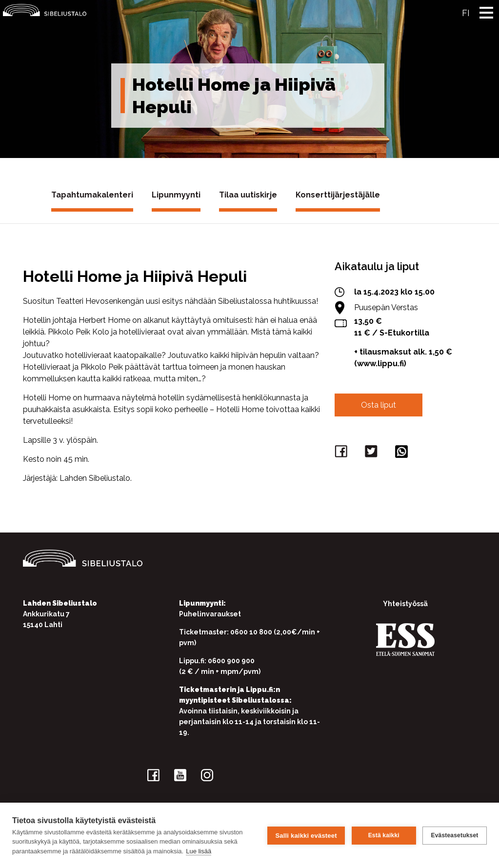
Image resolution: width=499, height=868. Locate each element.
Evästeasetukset (454, 835)
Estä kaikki (383, 835)
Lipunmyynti (176, 195)
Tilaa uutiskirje (248, 195)
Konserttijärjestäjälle (338, 195)
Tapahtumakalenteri (92, 195)
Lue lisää (199, 851)
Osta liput (379, 405)
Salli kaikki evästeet (306, 835)
